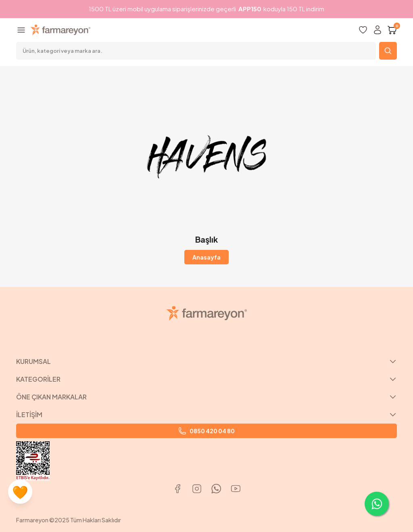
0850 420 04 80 (206, 431)
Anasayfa (206, 257)
